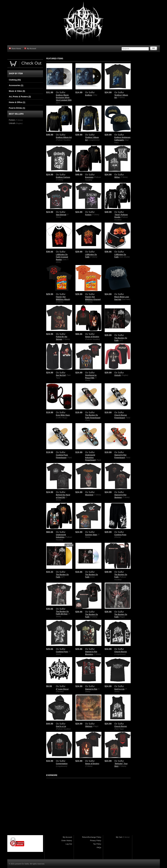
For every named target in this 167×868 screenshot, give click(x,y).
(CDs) (95, 95)
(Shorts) (118, 537)
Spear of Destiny (92, 337)
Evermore (89, 177)
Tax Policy (97, 844)
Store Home (15, 48)
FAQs (99, 847)
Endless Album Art (64, 137)
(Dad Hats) (126, 299)
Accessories (16, 85)
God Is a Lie (119, 689)
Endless (89, 95)
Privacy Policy (96, 841)
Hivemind (89, 495)
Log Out (69, 844)
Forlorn (88, 215)
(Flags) (122, 617)
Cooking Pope (120, 535)
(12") (58, 103)
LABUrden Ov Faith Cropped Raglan (62, 257)
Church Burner (121, 652)
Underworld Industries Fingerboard (90, 457)
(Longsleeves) (94, 140)
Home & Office (17, 102)
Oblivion (89, 726)
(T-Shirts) (121, 97)
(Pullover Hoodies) (63, 140)
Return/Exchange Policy (92, 837)
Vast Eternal (61, 215)
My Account (30, 48)
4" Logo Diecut (62, 689)
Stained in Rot (91, 689)
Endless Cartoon (63, 177)
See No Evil (61, 375)
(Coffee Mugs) (62, 418)
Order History (67, 841)
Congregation (62, 764)
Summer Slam (91, 535)
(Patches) (60, 691)
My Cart (119, 837)
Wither (117, 177)
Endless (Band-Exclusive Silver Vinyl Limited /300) (64, 98)
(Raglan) (125, 375)
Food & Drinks (17, 108)
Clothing (15, 80)
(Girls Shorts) (124, 257)
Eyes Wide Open (63, 415)
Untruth (118, 375)
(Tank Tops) (119, 729)
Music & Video (17, 91)
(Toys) (88, 420)
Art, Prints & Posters (20, 97)
